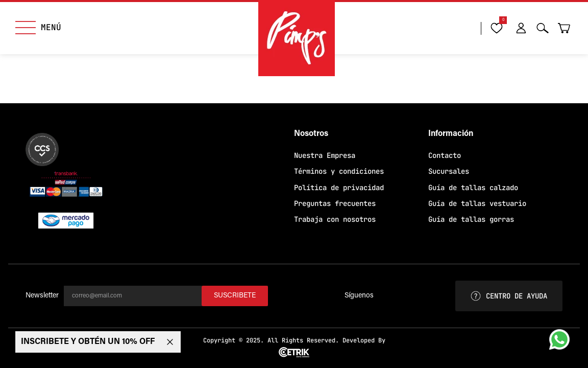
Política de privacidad (339, 188)
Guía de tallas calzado (473, 188)
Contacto (445, 155)
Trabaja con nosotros (335, 219)
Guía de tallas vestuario (477, 203)
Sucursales (449, 171)
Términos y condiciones (339, 171)
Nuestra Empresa (325, 155)
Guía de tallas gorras (471, 219)
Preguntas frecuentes (335, 203)
